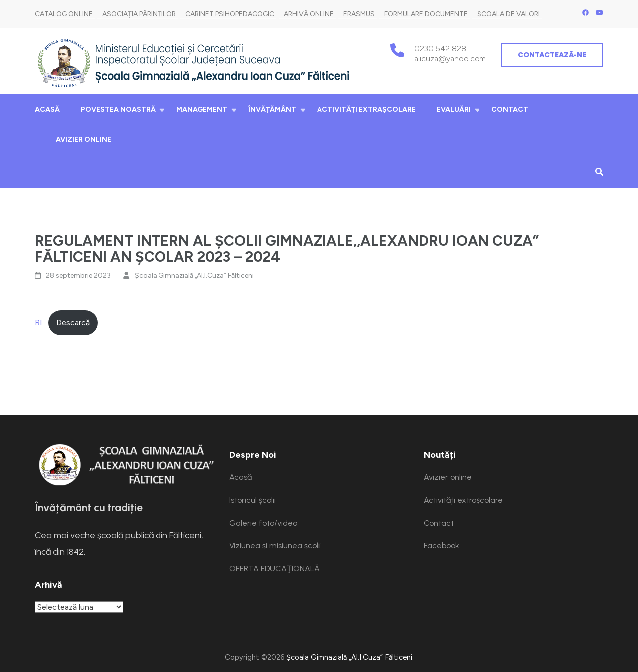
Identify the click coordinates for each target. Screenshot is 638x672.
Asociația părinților (139, 14)
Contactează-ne (552, 55)
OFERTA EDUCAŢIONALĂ (274, 569)
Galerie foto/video (263, 523)
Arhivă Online (309, 14)
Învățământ (272, 109)
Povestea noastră (118, 109)
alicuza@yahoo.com (450, 59)
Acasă (47, 109)
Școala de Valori (508, 14)
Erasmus (359, 14)
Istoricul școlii (252, 500)
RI (39, 323)
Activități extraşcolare (366, 109)
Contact (510, 109)
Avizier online (83, 140)
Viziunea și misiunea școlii (275, 546)
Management (202, 109)
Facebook (441, 546)
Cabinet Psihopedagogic (230, 14)
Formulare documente (426, 14)
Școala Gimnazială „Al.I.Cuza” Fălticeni (194, 276)
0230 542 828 (440, 49)
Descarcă (73, 323)
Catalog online (64, 14)
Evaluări (454, 109)
